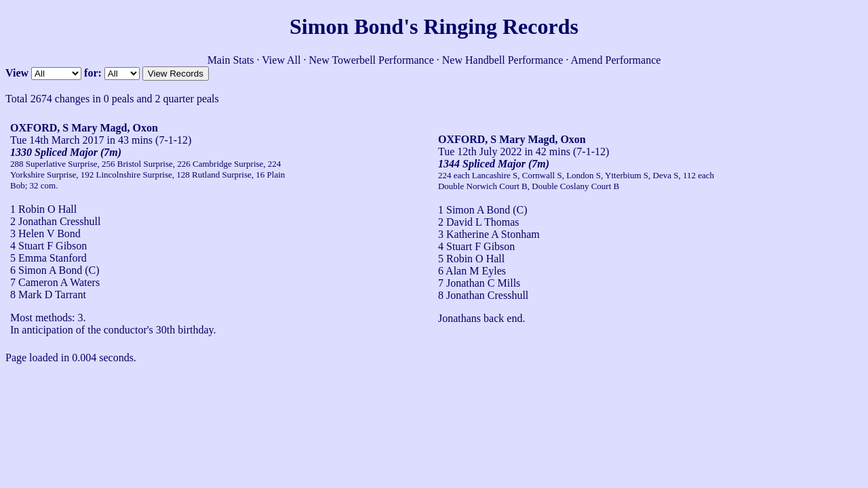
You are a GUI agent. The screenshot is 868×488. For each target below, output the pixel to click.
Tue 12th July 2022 (480, 151)
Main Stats (231, 60)
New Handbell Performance (503, 60)
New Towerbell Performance (372, 60)
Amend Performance (616, 60)
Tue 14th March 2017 (57, 140)
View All (281, 60)
